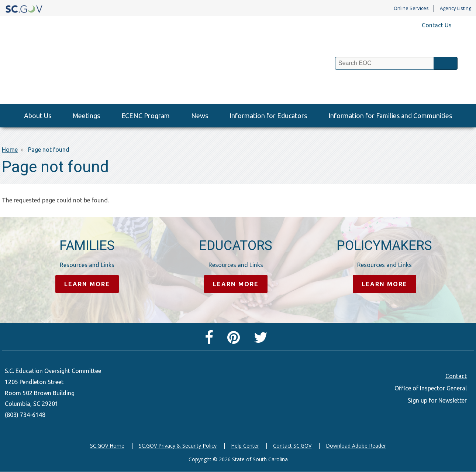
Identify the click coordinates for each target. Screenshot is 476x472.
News (200, 116)
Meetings (86, 116)
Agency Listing (456, 8)
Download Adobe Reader (356, 446)
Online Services (411, 8)
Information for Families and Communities (390, 116)
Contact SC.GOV (292, 446)
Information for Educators (268, 116)
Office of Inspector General (431, 388)
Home (10, 150)
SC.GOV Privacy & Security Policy (178, 446)
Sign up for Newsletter (437, 400)
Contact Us (437, 25)
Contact (456, 376)
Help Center (245, 446)
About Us (38, 116)
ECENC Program (146, 116)
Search (446, 63)
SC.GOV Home (107, 446)
